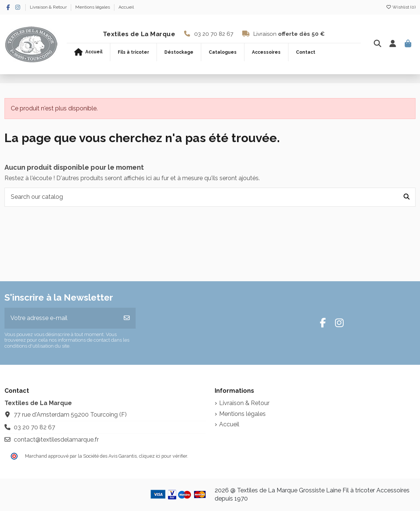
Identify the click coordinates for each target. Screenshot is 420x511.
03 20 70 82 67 (214, 34)
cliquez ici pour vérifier (163, 456)
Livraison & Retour (49, 7)
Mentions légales (93, 7)
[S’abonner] (127, 318)
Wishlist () (401, 7)
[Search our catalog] (407, 197)
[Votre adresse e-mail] (61, 318)
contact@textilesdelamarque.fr (56, 440)
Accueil (126, 7)
